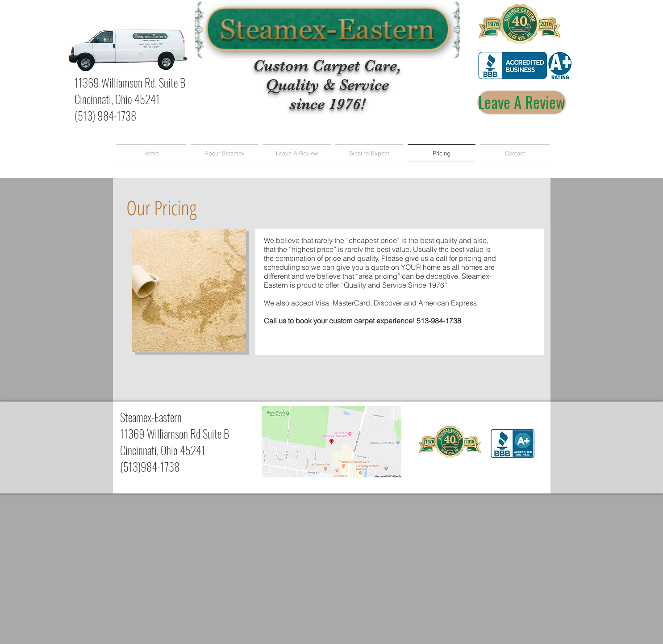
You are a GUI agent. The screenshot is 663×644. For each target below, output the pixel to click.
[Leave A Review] (522, 102)
